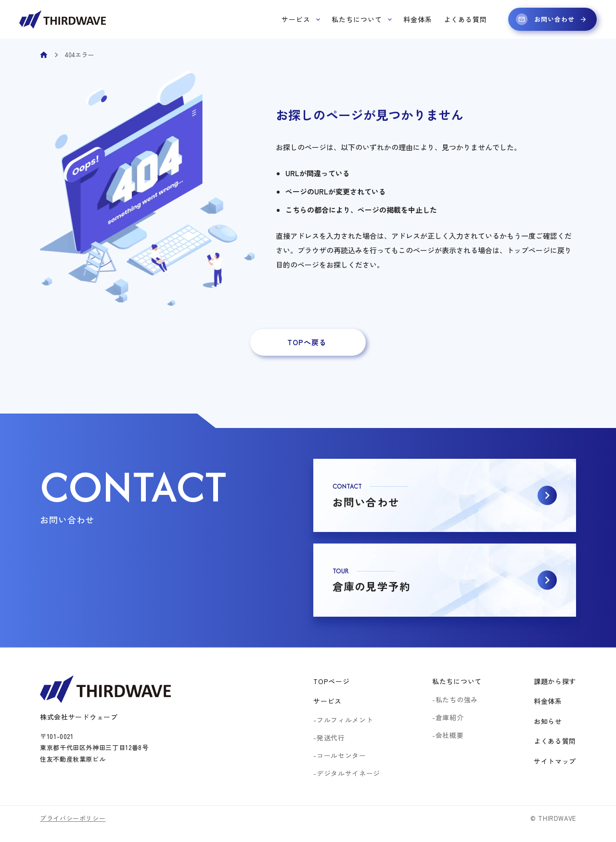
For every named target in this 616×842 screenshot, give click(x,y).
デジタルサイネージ (348, 773)
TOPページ (331, 681)
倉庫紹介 (450, 717)
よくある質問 (465, 19)
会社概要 (450, 735)
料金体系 (418, 19)
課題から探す (555, 681)
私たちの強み (457, 700)
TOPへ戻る (307, 342)
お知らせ (548, 721)
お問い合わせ (552, 19)
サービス (301, 19)
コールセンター (341, 755)
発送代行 (331, 738)
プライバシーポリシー (73, 818)
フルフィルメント (345, 720)
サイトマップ (555, 761)
